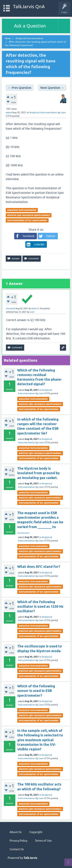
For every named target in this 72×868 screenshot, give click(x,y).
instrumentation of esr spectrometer (27, 220)
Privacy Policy (18, 841)
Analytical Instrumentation (43, 112)
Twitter (47, 236)
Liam (41, 393)
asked (9, 112)
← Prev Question (20, 88)
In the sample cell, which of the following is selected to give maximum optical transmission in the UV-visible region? (40, 740)
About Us (16, 832)
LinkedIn (35, 244)
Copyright (36, 832)
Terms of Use (43, 841)
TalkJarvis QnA (29, 7)
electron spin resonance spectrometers (29, 215)
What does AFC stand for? (39, 567)
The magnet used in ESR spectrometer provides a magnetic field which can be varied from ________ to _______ (40, 522)
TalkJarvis (30, 858)
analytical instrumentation (22, 210)
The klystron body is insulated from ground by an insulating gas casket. (38, 473)
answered (11, 308)
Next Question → (52, 88)
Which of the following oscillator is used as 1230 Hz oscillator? (40, 607)
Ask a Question (30, 26)
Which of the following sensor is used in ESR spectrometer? (36, 691)
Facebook (24, 236)
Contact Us (17, 849)
